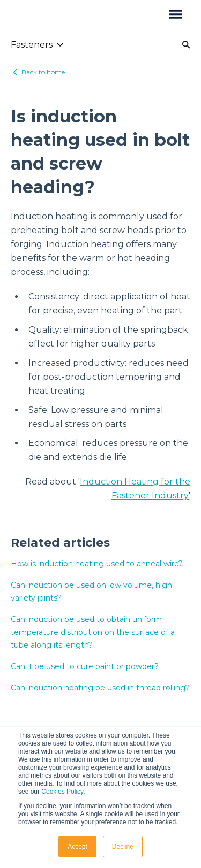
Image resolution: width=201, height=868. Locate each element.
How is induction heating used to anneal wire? (97, 564)
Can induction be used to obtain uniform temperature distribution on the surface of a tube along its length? (93, 632)
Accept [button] (77, 847)
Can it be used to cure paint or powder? (85, 666)
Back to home (43, 72)
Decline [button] (123, 847)
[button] (176, 15)
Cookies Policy (62, 792)
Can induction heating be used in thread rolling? (100, 688)
